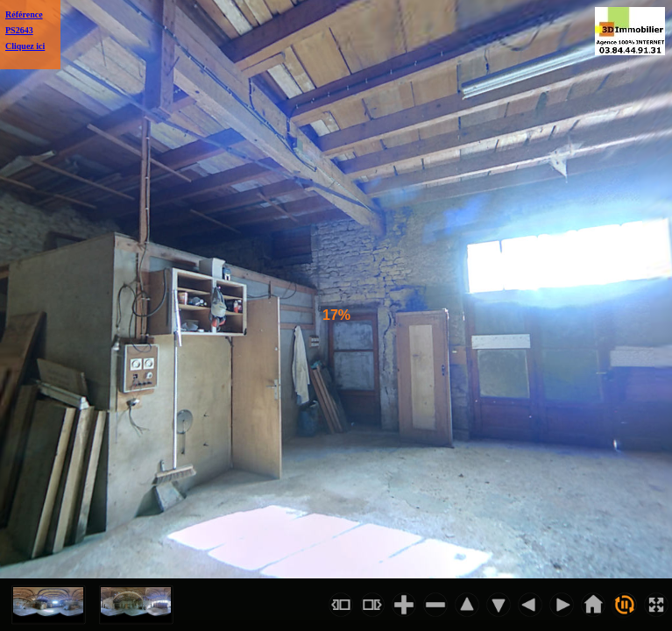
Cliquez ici (25, 46)
